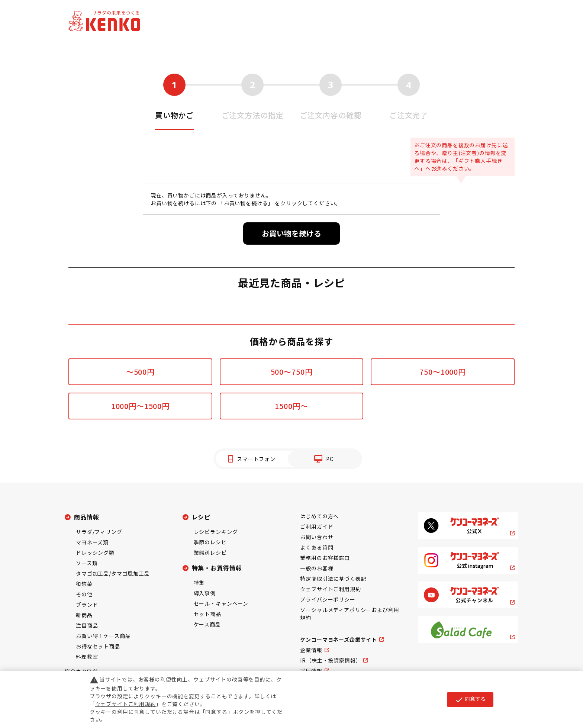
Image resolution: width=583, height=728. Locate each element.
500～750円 (292, 372)
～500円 (140, 372)
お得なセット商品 (98, 646)
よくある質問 (317, 547)
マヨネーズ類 (92, 542)
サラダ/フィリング (99, 532)
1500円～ (291, 406)
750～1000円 (443, 372)
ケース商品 (207, 624)
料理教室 (87, 657)
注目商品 (87, 625)
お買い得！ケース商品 (103, 636)
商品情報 (86, 517)
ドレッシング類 (95, 553)
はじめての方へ (319, 516)
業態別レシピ (210, 553)
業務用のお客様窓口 (325, 558)
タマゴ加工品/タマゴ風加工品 (113, 573)
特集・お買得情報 (217, 568)
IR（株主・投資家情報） (331, 660)
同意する (470, 699)
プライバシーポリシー (328, 599)
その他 (84, 594)
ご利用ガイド (317, 526)
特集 (199, 583)
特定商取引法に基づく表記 (333, 579)
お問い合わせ (317, 537)
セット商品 (207, 614)
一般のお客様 (317, 568)
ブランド (87, 605)
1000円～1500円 (140, 406)
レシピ (201, 517)
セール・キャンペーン (221, 603)
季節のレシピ (210, 542)
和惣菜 (84, 584)
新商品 (84, 615)
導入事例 (205, 593)
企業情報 (311, 650)
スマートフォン (256, 459)
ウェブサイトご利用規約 (330, 589)
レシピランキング (216, 532)
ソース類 (87, 563)
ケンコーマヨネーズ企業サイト (339, 640)
